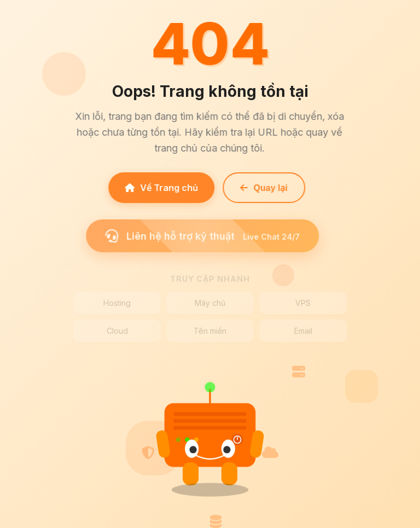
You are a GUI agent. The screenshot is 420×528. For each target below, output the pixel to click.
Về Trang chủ (160, 188)
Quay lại (262, 188)
